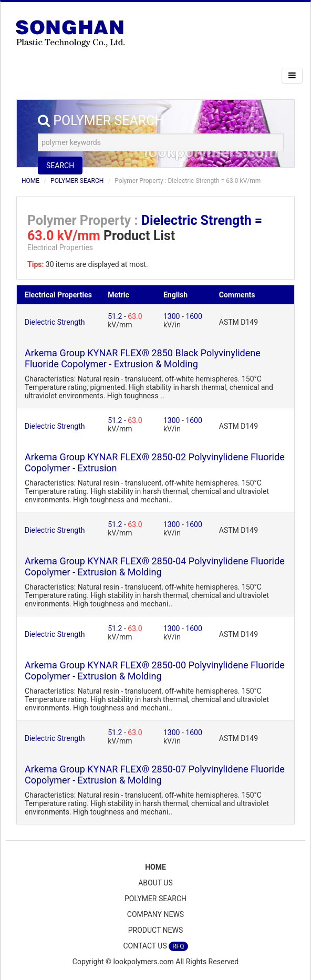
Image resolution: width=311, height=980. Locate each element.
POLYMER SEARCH (77, 181)
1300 (173, 316)
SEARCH (60, 166)
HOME (30, 181)
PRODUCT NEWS (156, 930)
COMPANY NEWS (155, 914)
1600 (194, 316)
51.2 (116, 316)
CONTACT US (155, 946)
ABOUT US (155, 883)
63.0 (135, 316)
